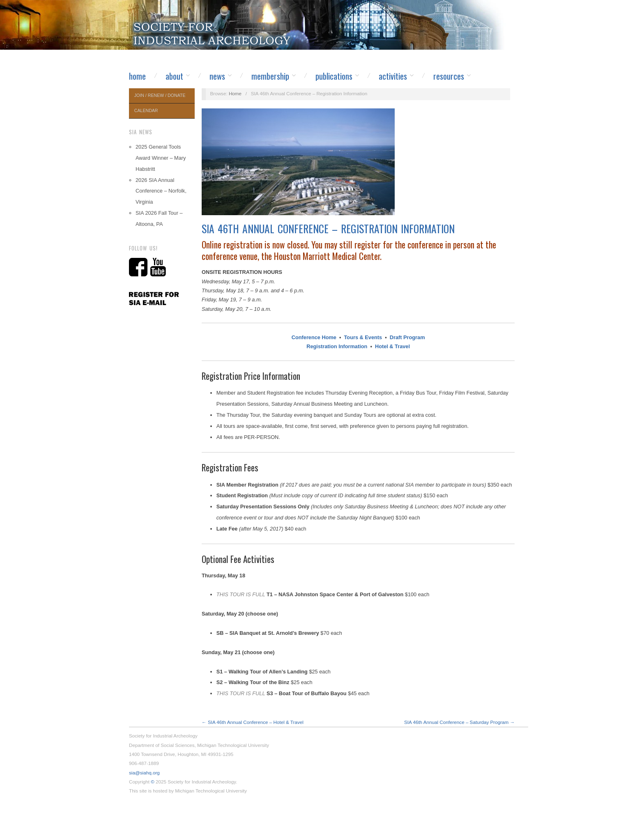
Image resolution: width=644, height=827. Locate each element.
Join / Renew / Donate (160, 95)
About (174, 76)
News (217, 76)
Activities (393, 76)
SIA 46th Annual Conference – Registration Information (328, 229)
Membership (270, 76)
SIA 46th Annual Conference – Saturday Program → (459, 722)
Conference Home (314, 337)
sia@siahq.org (144, 773)
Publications (334, 76)
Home (137, 76)
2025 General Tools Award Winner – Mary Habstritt (161, 158)
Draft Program (407, 337)
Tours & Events (363, 337)
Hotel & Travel (392, 346)
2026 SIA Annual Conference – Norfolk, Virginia (161, 191)
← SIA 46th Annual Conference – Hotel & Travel (253, 722)
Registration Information (337, 346)
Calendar (146, 110)
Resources (449, 76)
